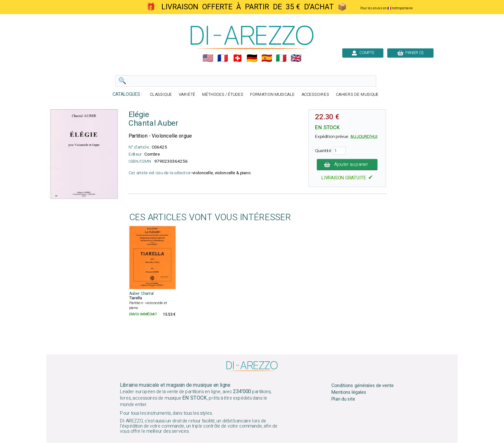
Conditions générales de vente (363, 386)
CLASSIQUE (161, 95)
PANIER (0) (410, 53)
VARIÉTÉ (187, 95)
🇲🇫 (223, 58)
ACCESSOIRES (315, 95)
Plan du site (343, 399)
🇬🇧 (296, 58)
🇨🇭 (238, 58)
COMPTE (363, 53)
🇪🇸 (267, 58)
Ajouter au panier (347, 165)
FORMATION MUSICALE (272, 95)
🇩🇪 (252, 58)
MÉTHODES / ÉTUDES (223, 95)
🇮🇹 (281, 58)
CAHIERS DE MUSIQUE (357, 95)
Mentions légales (349, 393)
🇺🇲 (208, 58)
